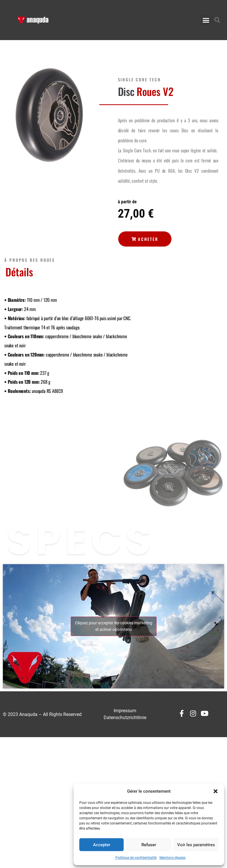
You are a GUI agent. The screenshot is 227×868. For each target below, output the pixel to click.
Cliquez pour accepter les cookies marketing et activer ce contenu (114, 626)
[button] (216, 791)
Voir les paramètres (196, 845)
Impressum (125, 711)
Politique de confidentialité (136, 858)
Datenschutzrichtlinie (125, 718)
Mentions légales (172, 858)
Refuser (149, 845)
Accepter (102, 845)
